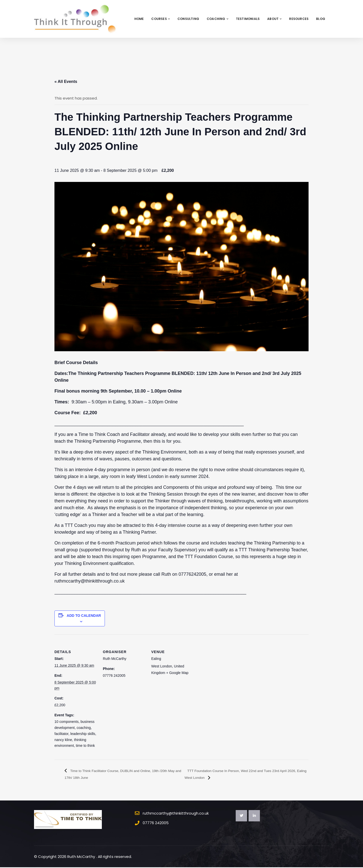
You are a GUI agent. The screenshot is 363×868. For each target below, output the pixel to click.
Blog (321, 19)
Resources (299, 19)
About (274, 19)
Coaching (218, 19)
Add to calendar (84, 616)
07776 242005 (156, 824)
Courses (161, 19)
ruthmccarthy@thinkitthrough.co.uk (176, 814)
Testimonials (248, 19)
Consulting (188, 19)
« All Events (66, 82)
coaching (84, 728)
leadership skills (83, 734)
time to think (85, 746)
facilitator (61, 734)
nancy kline (63, 740)
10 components (67, 722)
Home (139, 19)
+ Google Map (177, 673)
